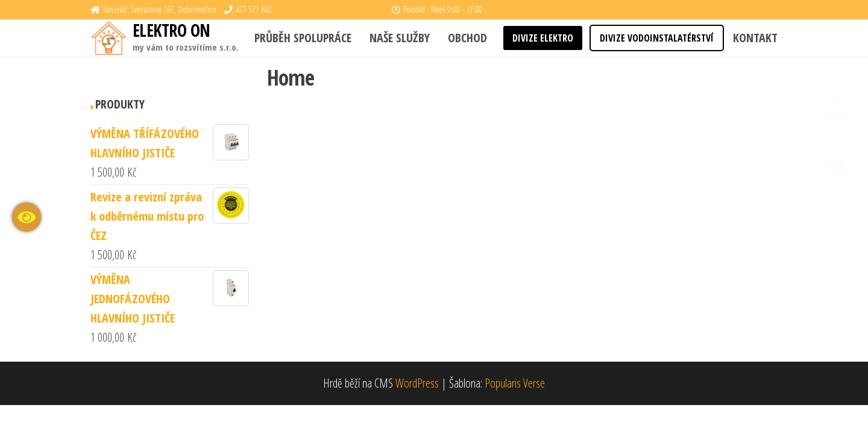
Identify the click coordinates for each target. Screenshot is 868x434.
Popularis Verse (515, 383)
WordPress (417, 383)
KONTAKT (755, 38)
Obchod (467, 38)
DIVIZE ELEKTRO (543, 38)
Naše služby (400, 38)
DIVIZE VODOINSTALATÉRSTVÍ (657, 38)
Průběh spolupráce (303, 38)
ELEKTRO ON (171, 30)
